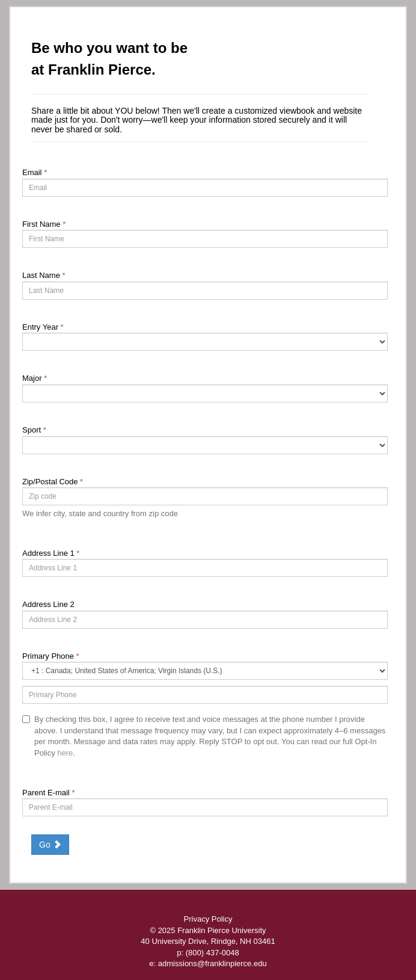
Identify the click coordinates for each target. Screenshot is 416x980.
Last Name (44, 275)
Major (35, 378)
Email (35, 172)
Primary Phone (51, 656)
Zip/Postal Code (53, 482)
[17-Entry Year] (205, 342)
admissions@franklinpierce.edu (213, 963)
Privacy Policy (208, 919)
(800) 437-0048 (213, 953)
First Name (44, 224)
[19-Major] (205, 393)
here (65, 753)
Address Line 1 (51, 553)
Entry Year (43, 327)
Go (50, 845)
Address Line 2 (48, 604)
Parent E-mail (48, 793)
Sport (34, 430)
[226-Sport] (205, 445)
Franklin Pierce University (222, 930)
